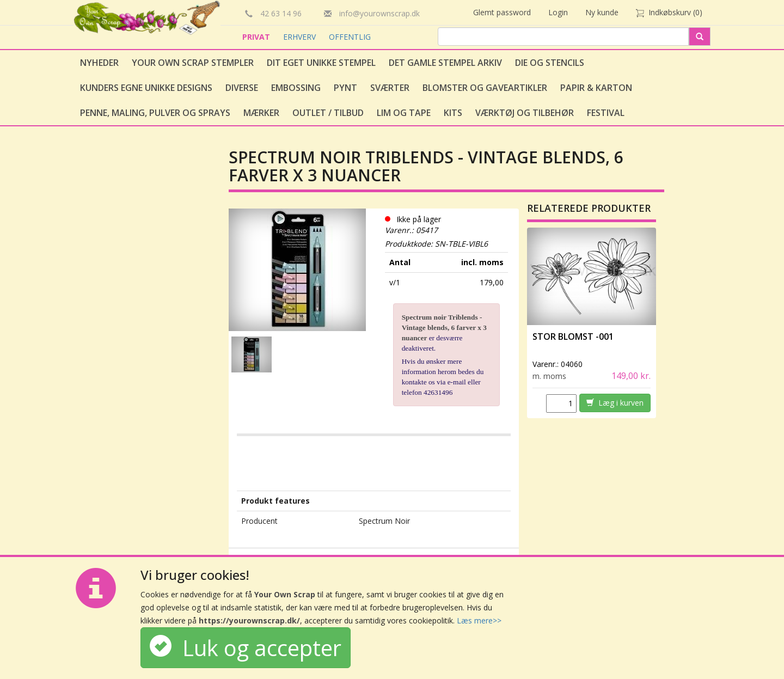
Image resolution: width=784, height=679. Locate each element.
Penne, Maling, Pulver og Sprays (155, 113)
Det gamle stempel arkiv (445, 63)
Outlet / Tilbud (328, 113)
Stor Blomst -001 (573, 337)
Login (558, 12)
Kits (453, 113)
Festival (606, 113)
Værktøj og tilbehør (525, 113)
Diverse (242, 88)
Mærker (261, 113)
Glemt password (502, 12)
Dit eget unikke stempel (321, 63)
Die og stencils (550, 63)
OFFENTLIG (350, 37)
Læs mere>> (479, 620)
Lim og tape (404, 113)
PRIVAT (257, 37)
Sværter (390, 88)
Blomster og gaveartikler (485, 88)
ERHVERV (301, 37)
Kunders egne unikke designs (146, 88)
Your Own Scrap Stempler (193, 63)
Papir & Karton (596, 88)
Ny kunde (602, 12)
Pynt (345, 88)
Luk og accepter (246, 648)
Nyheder (99, 63)
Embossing (296, 88)
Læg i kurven (615, 403)
